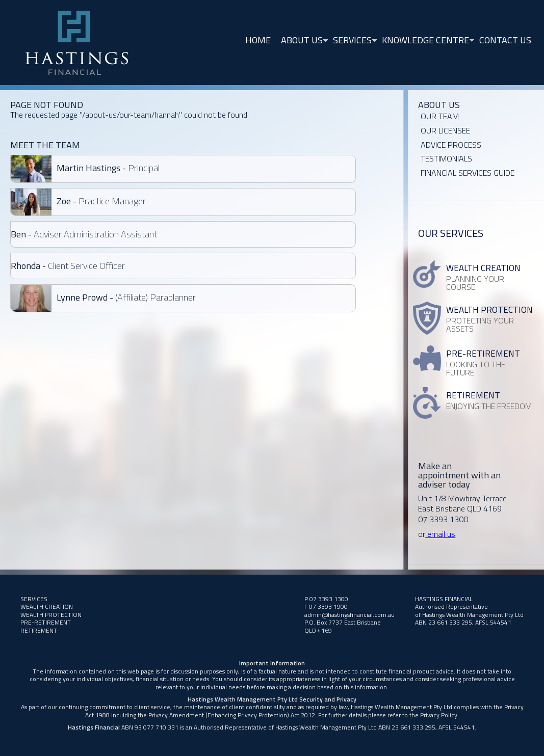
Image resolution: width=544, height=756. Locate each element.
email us (440, 534)
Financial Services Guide (468, 173)
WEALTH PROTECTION (51, 615)
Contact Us (505, 40)
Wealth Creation (47, 606)
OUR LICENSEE (445, 130)
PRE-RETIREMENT (46, 622)
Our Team (440, 116)
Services (352, 41)
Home (258, 40)
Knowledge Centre (425, 41)
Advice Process (451, 145)
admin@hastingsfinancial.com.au (349, 615)
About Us (302, 41)
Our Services (451, 233)
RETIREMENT (39, 630)
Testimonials (446, 158)
